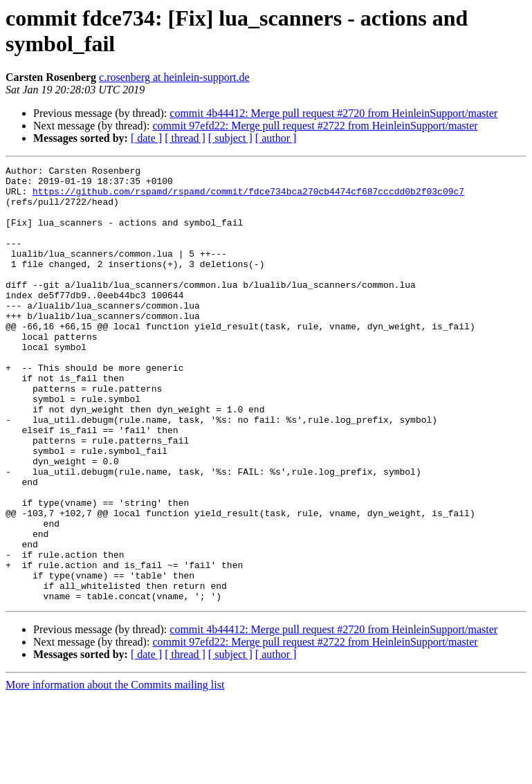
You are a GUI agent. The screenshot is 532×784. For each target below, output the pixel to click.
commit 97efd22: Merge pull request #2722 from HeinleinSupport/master (315, 126)
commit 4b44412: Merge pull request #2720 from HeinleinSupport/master (333, 113)
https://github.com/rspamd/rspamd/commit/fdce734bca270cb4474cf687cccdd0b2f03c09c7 (248, 197)
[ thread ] (185, 138)
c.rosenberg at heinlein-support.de (174, 77)
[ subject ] (230, 138)
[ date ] (146, 138)
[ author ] (276, 138)
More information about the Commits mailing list (115, 772)
